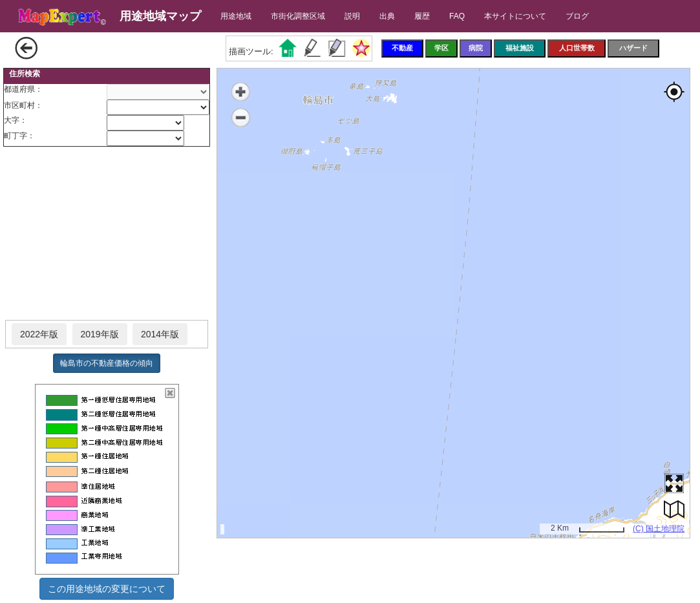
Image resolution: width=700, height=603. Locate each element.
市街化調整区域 (298, 16)
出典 (387, 16)
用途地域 (236, 16)
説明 (352, 16)
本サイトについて (515, 16)
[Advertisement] (107, 234)
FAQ (457, 16)
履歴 (422, 16)
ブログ (577, 16)
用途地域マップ (160, 16)
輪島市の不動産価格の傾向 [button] (107, 363)
